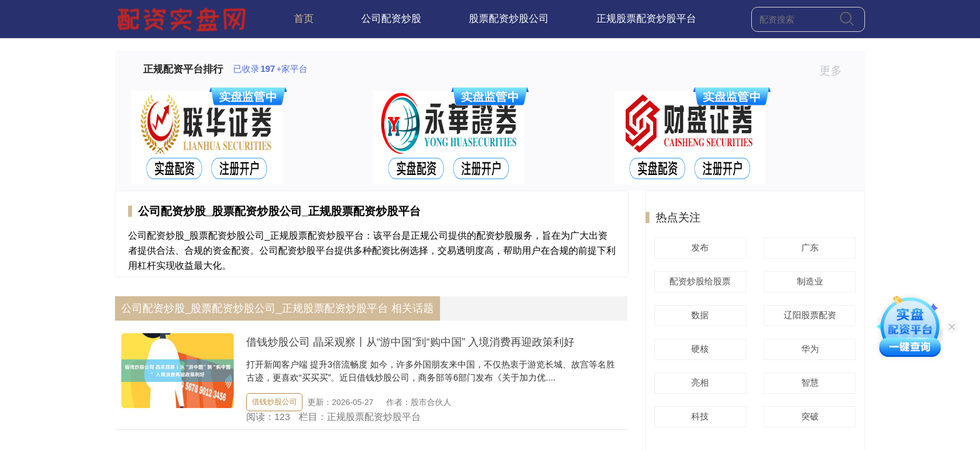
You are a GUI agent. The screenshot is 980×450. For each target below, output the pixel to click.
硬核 (698, 349)
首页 (304, 18)
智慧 (808, 382)
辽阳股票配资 (808, 315)
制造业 (808, 281)
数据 (698, 315)
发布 (698, 247)
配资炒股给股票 (698, 281)
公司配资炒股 (391, 18)
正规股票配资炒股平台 (646, 18)
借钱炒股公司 (274, 402)
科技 (698, 416)
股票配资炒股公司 (509, 18)
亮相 (698, 382)
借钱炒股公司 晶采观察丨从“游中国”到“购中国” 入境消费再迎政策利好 (410, 342)
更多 (836, 71)
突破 (808, 416)
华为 (808, 349)
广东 (808, 247)
